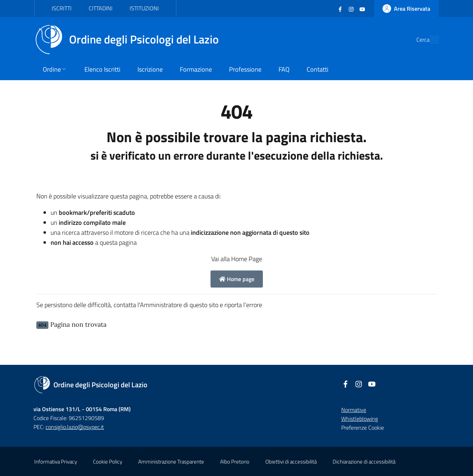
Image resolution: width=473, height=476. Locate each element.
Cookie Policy (108, 462)
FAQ (284, 69)
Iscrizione (150, 69)
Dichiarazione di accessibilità (364, 462)
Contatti (318, 69)
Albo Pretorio (235, 462)
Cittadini (101, 8)
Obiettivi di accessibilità (291, 462)
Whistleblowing (360, 419)
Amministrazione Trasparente (171, 462)
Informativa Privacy (56, 462)
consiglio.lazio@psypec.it (75, 427)
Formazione (196, 69)
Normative (354, 410)
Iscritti (62, 8)
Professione (245, 69)
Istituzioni (144, 8)
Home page (237, 279)
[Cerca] (430, 40)
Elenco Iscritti (102, 69)
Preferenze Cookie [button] (363, 428)
